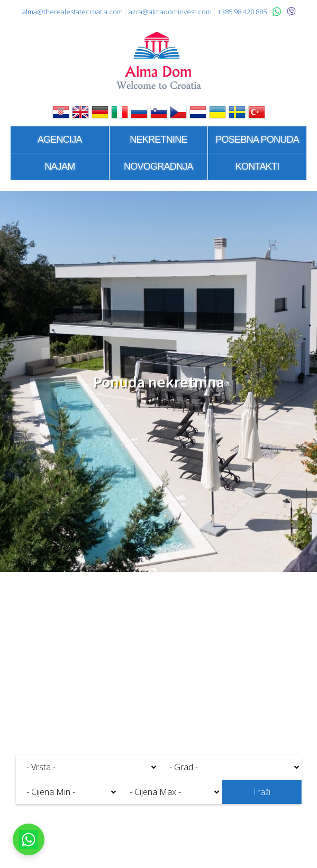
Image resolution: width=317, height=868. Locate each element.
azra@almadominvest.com (170, 12)
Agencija (60, 140)
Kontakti (257, 167)
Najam (60, 167)
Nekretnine (158, 140)
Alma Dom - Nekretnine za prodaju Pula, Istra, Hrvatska (159, 60)
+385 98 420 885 (242, 12)
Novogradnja (158, 167)
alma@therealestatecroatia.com (73, 12)
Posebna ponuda (257, 140)
